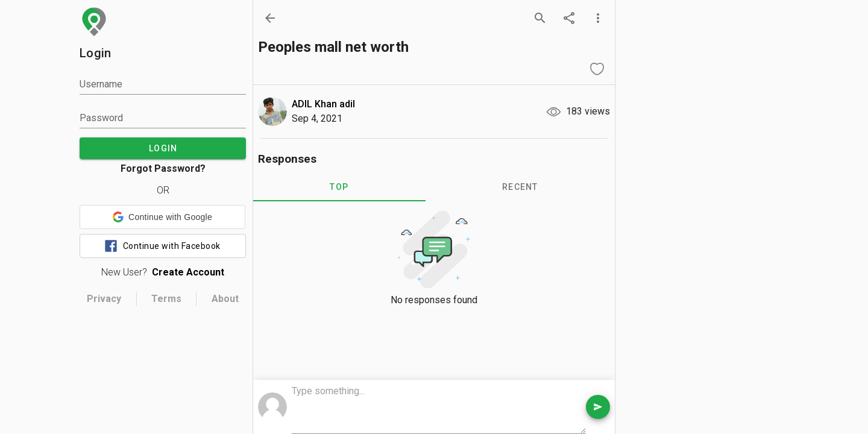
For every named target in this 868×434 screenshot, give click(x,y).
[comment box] (439, 408)
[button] (162, 217)
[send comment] (598, 407)
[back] (270, 18)
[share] (569, 18)
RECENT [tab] (520, 187)
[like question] (597, 69)
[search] (540, 18)
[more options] (598, 18)
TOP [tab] (339, 187)
